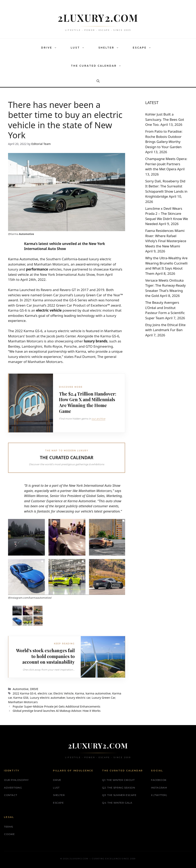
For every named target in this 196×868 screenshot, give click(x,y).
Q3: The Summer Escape (119, 795)
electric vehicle (49, 310)
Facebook (159, 780)
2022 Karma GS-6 (24, 693)
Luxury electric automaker (47, 698)
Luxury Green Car (88, 295)
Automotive (26, 234)
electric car (45, 693)
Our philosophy (16, 780)
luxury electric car (78, 698)
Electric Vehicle (63, 693)
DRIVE (51, 48)
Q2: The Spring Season (119, 788)
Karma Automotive (23, 259)
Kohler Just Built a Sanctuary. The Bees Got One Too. (165, 119)
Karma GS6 (21, 698)
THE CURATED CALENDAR (98, 66)
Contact (11, 795)
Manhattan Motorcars (23, 702)
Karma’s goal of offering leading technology (60, 316)
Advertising (13, 788)
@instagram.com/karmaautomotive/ (30, 598)
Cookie (9, 834)
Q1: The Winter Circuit (118, 780)
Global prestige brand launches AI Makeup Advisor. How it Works (57, 711)
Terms (9, 827)
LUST (80, 48)
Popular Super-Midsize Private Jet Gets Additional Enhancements (56, 706)
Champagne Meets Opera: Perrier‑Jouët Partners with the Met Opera (166, 164)
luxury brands (96, 341)
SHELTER (111, 48)
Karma (80, 693)
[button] (56, 48)
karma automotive (98, 693)
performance (37, 269)
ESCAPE (144, 48)
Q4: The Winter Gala (117, 803)
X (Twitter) (159, 795)
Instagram (159, 788)
